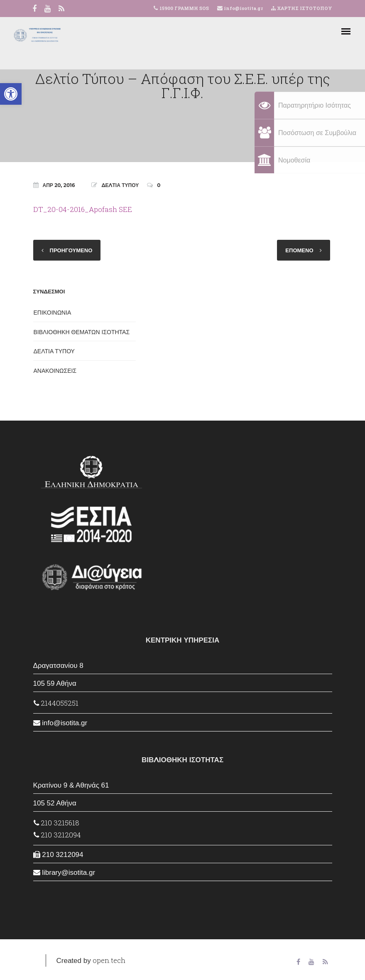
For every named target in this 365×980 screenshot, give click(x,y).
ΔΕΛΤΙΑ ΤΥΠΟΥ (120, 185)
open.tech (109, 960)
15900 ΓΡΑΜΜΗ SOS (184, 8)
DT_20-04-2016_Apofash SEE (83, 209)
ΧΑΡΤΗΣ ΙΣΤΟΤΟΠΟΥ (302, 8)
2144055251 (56, 703)
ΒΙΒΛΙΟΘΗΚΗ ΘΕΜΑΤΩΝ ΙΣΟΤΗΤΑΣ (82, 332)
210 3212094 (57, 835)
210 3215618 (56, 823)
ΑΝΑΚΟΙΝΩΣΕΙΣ (55, 371)
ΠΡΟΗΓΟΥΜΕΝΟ (71, 250)
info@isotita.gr (243, 8)
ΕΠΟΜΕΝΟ (299, 250)
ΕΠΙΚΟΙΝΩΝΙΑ (53, 313)
